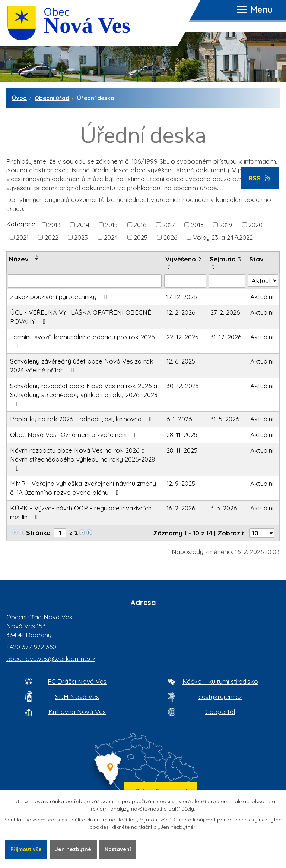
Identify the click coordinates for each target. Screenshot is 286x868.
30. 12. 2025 (183, 386)
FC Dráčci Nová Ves (77, 681)
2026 (170, 237)
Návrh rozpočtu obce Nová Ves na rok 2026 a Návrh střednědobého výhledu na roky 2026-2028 (82, 459)
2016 (140, 225)
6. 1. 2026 (179, 419)
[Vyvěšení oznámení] (185, 281)
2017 (169, 225)
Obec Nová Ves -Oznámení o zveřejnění (75, 435)
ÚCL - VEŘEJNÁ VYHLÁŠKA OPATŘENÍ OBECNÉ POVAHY (81, 317)
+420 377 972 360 (31, 647)
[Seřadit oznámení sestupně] (37, 259)
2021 (22, 237)
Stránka (38, 533)
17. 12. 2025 (182, 297)
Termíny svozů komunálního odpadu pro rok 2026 (82, 341)
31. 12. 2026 (226, 337)
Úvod (19, 98)
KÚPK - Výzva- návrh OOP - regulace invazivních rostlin (81, 512)
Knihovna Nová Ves (77, 712)
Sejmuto (225, 259)
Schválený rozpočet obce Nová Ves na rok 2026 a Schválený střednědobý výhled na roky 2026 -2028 (84, 394)
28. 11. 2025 (182, 435)
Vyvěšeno (183, 259)
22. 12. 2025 (182, 337)
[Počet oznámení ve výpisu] (262, 533)
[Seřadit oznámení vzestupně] (37, 256)
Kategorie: (21, 224)
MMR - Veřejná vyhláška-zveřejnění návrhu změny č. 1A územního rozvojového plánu (83, 488)
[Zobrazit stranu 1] (60, 533)
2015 (111, 225)
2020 (255, 225)
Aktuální (262, 297)
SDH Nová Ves (77, 697)
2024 (111, 237)
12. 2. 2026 (181, 312)
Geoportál (220, 712)
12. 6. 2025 (181, 361)
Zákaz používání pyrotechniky (60, 297)
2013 (54, 225)
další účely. (182, 808)
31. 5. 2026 (225, 419)
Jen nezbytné (75, 849)
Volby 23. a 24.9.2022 (223, 237)
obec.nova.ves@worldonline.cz (51, 659)
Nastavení (120, 849)
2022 (52, 237)
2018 (197, 225)
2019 (226, 225)
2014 (83, 225)
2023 (81, 237)
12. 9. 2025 (181, 483)
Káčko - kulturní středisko (220, 681)
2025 (141, 237)
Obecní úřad (52, 98)
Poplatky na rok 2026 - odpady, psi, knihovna (82, 419)
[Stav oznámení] (263, 281)
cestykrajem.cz (220, 697)
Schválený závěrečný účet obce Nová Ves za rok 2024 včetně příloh (82, 366)
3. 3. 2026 (224, 508)
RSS (260, 178)
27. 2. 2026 (225, 312)
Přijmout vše (27, 849)
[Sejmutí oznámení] (227, 281)
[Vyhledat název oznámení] (85, 281)
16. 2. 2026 (181, 508)
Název (21, 259)
